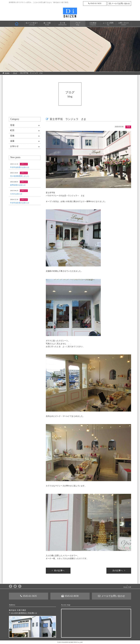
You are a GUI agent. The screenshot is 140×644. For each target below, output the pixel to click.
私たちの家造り (32, 24)
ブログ (78, 24)
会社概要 (93, 24)
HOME (17, 24)
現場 (12, 125)
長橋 (12, 136)
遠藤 (12, 141)
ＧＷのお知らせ (16, 194)
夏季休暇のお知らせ (18, 185)
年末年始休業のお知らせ (20, 167)
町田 (12, 130)
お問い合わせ (123, 24)
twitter (15, 586)
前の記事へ (59, 570)
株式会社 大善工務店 (70, 13)
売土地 (62, 24)
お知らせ (14, 146)
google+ (20, 586)
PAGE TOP (127, 587)
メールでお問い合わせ (121, 4)
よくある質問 (108, 24)
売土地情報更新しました (20, 176)
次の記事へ (118, 570)
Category (15, 119)
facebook (11, 586)
